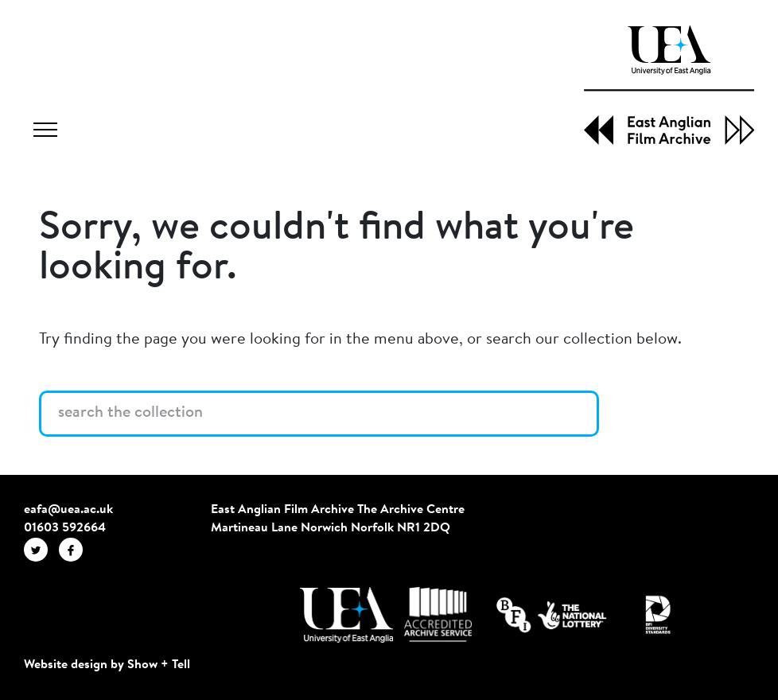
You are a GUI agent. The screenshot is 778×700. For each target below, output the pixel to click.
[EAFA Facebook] (75, 549)
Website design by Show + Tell (107, 665)
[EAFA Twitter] (41, 549)
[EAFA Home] (669, 85)
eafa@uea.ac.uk (68, 510)
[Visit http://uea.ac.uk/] (346, 615)
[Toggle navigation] (45, 132)
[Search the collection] (319, 414)
